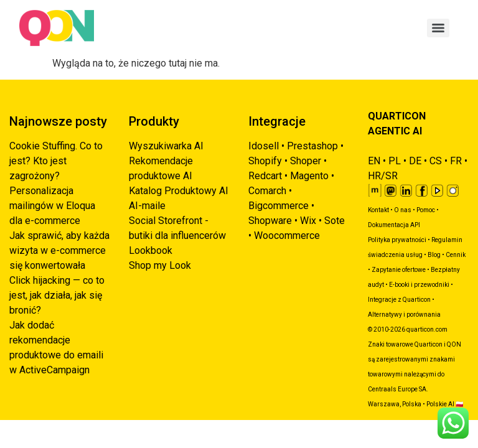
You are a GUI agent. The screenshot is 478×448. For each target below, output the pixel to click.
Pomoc (426, 210)
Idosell (264, 146)
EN (374, 161)
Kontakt (378, 210)
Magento (309, 176)
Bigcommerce (279, 206)
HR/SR (383, 176)
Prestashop (312, 146)
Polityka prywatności (397, 240)
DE (415, 161)
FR (456, 161)
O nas (403, 210)
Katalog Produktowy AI (179, 191)
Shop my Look (160, 265)
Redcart (265, 176)
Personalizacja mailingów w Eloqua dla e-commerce (52, 206)
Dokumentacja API (394, 225)
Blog (434, 255)
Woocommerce (287, 236)
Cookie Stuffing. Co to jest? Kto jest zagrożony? (56, 161)
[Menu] (438, 28)
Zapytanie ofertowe (399, 270)
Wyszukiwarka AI (166, 146)
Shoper (306, 161)
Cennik (456, 255)
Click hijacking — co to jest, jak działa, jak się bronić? (57, 295)
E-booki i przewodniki (419, 285)
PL (395, 161)
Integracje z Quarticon (399, 300)
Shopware (270, 221)
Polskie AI (440, 404)
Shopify (265, 161)
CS (436, 161)
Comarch (267, 191)
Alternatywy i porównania (404, 315)
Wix (308, 221)
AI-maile (147, 206)
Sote (335, 221)
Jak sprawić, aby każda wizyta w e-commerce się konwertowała (59, 250)
